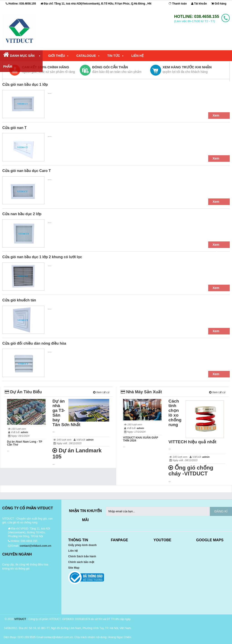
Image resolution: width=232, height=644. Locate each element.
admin (24, 432)
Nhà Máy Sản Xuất (141, 392)
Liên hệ (73, 551)
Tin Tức (114, 56)
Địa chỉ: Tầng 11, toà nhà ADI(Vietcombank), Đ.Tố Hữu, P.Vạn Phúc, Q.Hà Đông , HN (96, 4)
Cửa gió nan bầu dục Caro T (27, 171)
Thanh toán (178, 4)
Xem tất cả (101, 392)
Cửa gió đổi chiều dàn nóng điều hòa (34, 343)
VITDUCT (20, 619)
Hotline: (21, 4)
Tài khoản (199, 4)
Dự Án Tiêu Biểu (23, 392)
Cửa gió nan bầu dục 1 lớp (25, 85)
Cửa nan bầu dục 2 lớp (22, 214)
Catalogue (86, 56)
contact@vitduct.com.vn (35, 546)
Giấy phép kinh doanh (82, 545)
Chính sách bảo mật (81, 562)
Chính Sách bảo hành (82, 556)
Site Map (74, 568)
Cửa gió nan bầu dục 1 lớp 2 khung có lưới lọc (42, 257)
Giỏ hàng (219, 4)
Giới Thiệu (57, 56)
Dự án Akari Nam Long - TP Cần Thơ (25, 443)
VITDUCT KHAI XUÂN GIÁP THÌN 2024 (140, 439)
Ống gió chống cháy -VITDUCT (191, 471)
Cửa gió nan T (14, 128)
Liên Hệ (138, 56)
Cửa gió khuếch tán (19, 300)
